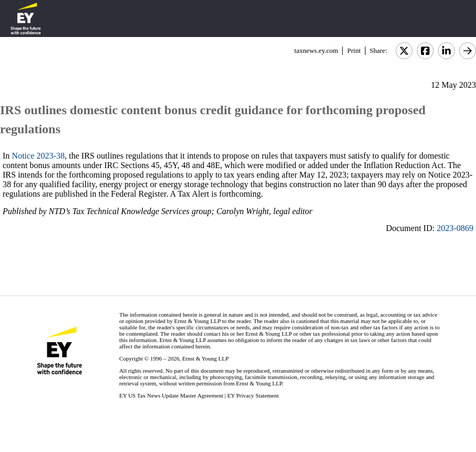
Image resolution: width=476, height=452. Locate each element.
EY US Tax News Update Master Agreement (171, 395)
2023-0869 (455, 228)
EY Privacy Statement (253, 395)
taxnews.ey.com (317, 50)
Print (354, 50)
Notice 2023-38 (38, 156)
